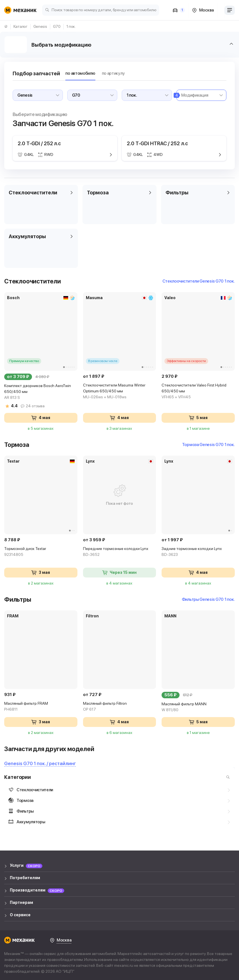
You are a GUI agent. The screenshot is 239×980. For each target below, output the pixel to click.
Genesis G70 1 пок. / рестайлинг (40, 763)
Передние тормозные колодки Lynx (120, 552)
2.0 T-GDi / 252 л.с (39, 143)
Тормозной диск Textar (41, 552)
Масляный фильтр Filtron (120, 707)
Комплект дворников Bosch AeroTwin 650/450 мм (41, 392)
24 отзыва (35, 406)
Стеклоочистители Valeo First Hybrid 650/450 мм (198, 391)
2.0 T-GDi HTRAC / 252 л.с (157, 143)
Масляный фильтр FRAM (41, 707)
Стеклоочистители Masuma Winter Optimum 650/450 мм (120, 391)
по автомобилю (80, 73)
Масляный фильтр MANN (198, 707)
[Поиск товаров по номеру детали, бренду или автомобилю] (101, 10)
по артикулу (113, 73)
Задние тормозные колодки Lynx (198, 552)
